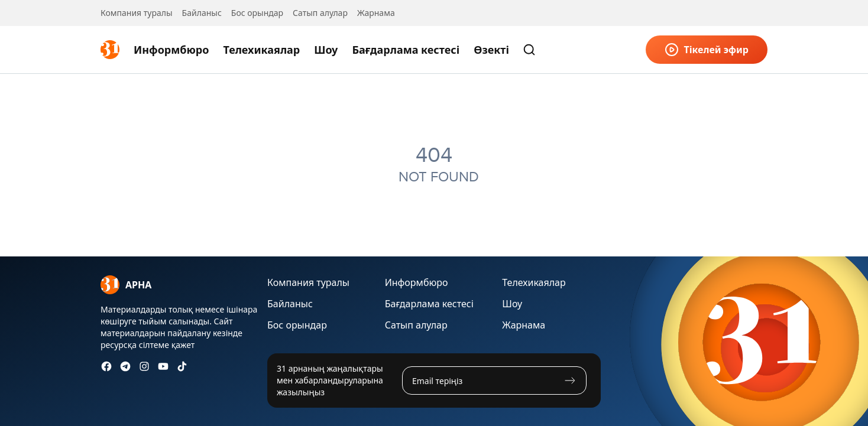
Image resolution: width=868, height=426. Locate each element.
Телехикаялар (261, 50)
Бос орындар (257, 13)
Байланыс (202, 13)
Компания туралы (137, 13)
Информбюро (171, 50)
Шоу (326, 50)
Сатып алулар (320, 13)
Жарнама (376, 13)
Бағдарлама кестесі (406, 50)
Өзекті (491, 50)
